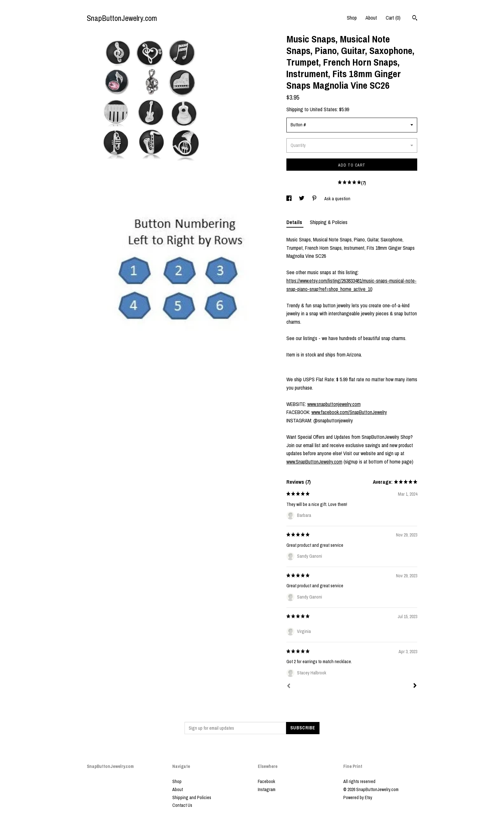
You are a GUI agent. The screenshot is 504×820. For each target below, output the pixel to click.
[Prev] (289, 687)
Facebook (266, 781)
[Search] (415, 19)
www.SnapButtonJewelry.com (314, 462)
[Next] (415, 686)
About (371, 18)
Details (295, 222)
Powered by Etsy (358, 797)
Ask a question (337, 199)
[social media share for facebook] (289, 199)
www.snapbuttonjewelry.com (334, 404)
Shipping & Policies (329, 222)
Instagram (267, 789)
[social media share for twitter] (302, 199)
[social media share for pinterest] (315, 199)
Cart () (393, 18)
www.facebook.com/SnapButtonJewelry (349, 412)
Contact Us (182, 805)
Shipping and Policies (192, 797)
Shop (352, 18)
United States (323, 109)
